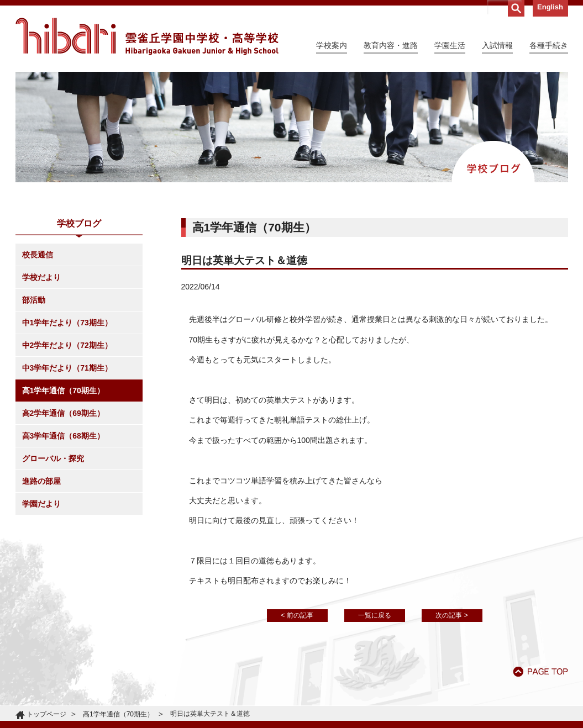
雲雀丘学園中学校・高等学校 (147, 36)
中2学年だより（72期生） (67, 345)
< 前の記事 (297, 615)
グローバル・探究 (53, 458)
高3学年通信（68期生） (63, 436)
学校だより (41, 277)
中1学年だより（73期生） (67, 323)
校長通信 (38, 255)
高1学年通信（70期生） (63, 391)
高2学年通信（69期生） (63, 413)
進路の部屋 (41, 481)
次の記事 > (451, 615)
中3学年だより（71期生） (67, 368)
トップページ (46, 714)
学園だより (41, 504)
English (550, 7)
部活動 (34, 300)
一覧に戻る (375, 615)
